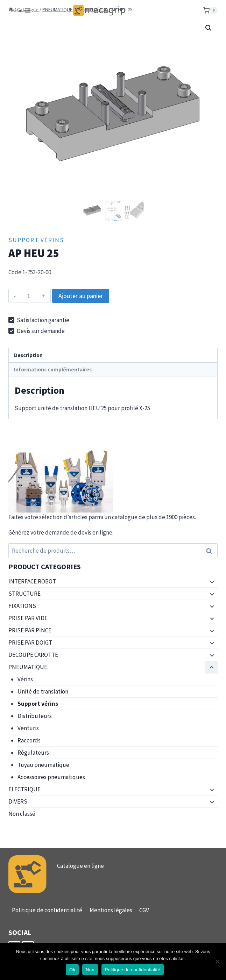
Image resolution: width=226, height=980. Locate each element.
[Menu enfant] (211, 582)
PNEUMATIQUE (28, 667)
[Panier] (210, 10)
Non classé (22, 814)
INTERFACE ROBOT (32, 581)
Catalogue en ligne (80, 866)
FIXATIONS (22, 606)
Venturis (28, 728)
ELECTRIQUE (24, 789)
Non (90, 970)
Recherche (211, 551)
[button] (209, 28)
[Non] (217, 961)
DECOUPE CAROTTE (33, 655)
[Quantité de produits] (29, 296)
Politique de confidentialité (47, 910)
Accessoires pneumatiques (51, 777)
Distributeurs (35, 716)
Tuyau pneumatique (43, 765)
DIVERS (18, 801)
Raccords (29, 740)
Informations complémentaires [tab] (53, 369)
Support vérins (36, 240)
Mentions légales (111, 910)
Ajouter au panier (81, 296)
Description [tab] (28, 355)
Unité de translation (43, 691)
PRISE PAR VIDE (28, 618)
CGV (144, 910)
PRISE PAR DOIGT (30, 643)
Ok (72, 970)
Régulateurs (33, 753)
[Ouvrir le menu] (21, 10)
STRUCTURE (24, 594)
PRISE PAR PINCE (30, 630)
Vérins (25, 679)
